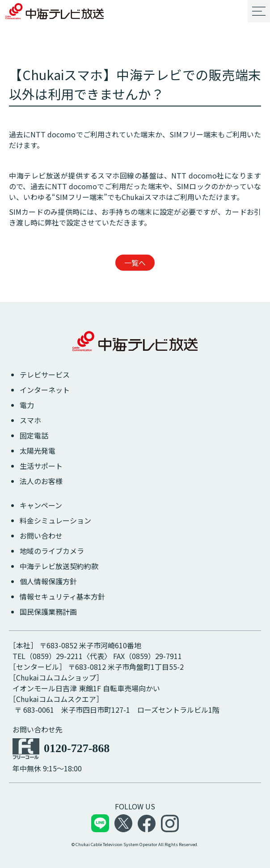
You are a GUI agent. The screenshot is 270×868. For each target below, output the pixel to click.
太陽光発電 (38, 451)
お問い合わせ (41, 536)
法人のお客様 (41, 481)
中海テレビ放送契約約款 (59, 566)
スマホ (30, 420)
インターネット (45, 390)
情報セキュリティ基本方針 (62, 596)
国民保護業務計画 (48, 612)
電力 (27, 405)
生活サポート (41, 466)
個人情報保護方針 (48, 581)
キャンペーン (41, 505)
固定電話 (34, 435)
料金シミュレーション (55, 520)
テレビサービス (45, 374)
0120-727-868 (77, 748)
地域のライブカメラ (52, 551)
